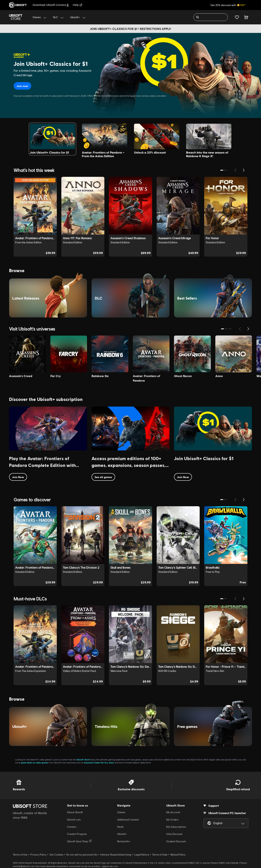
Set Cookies (56, 855)
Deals (120, 827)
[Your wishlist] (237, 17)
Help (78, 5)
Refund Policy (178, 855)
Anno (111, 763)
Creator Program (77, 834)
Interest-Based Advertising (116, 855)
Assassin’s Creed (92, 763)
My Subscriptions (176, 827)
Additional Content (128, 820)
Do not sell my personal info (82, 855)
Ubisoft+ (122, 834)
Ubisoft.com (74, 820)
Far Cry (104, 763)
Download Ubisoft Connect (51, 5)
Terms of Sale (160, 855)
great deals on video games (35, 763)
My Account (173, 812)
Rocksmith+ (124, 841)
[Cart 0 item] (246, 17)
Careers (72, 827)
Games (121, 812)
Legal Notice (142, 855)
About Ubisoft (75, 812)
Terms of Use (20, 855)
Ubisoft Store (83, 760)
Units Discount (174, 834)
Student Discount (176, 841)
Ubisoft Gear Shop (79, 841)
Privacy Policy (38, 855)
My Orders (172, 820)
